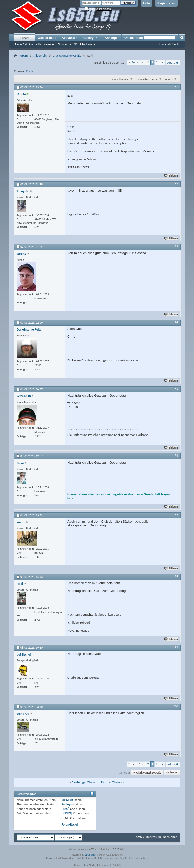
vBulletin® (91, 855)
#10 (176, 706)
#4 (176, 322)
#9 (176, 647)
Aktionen (63, 44)
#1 (176, 87)
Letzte (173, 62)
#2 (176, 184)
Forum (24, 38)
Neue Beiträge (24, 44)
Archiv (140, 837)
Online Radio (134, 38)
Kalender (49, 44)
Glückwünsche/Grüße (67, 55)
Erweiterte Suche (169, 44)
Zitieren (171, 176)
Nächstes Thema (111, 782)
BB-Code (67, 800)
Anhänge (111, 38)
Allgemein (40, 55)
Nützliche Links (83, 44)
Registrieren (166, 3)
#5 (176, 389)
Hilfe (147, 3)
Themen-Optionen (120, 79)
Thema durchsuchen (148, 79)
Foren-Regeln (70, 824)
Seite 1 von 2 (140, 62)
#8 (176, 576)
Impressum (153, 837)
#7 (176, 515)
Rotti (29, 71)
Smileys (67, 804)
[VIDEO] (67, 813)
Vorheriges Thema (85, 782)
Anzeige (170, 79)
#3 (176, 246)
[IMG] (65, 809)
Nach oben (172, 773)
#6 (176, 456)
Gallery (91, 38)
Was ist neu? (47, 38)
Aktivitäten (70, 38)
